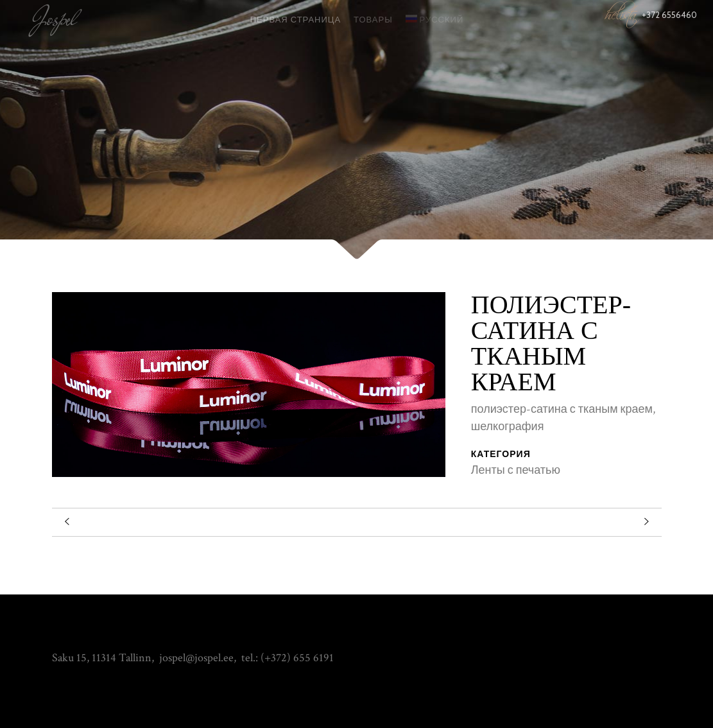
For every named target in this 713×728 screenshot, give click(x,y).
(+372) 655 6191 (297, 658)
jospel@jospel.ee (196, 658)
